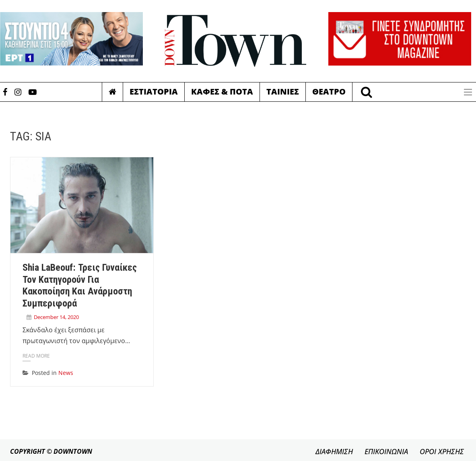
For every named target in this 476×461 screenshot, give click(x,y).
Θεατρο (329, 92)
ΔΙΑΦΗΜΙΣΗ (334, 451)
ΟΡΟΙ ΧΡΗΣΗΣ (442, 451)
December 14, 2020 (56, 317)
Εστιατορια (154, 92)
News (66, 373)
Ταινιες (283, 92)
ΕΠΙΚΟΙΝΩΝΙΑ (386, 451)
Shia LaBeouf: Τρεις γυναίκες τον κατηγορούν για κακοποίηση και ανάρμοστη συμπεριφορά (80, 285)
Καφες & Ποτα (222, 92)
